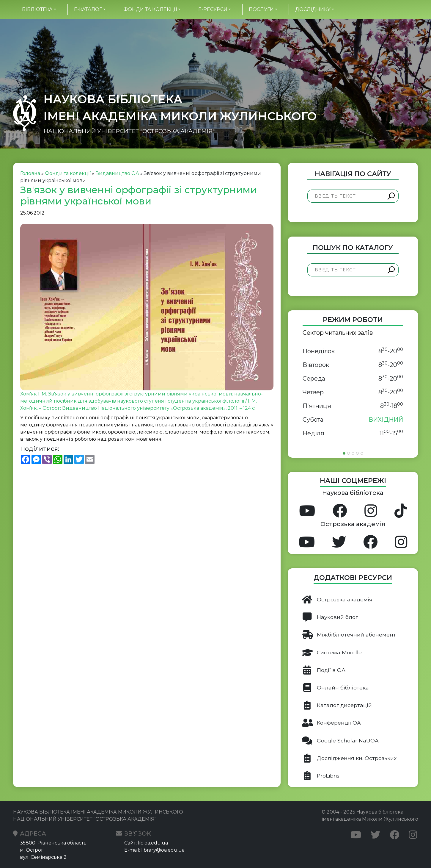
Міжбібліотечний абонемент (349, 635)
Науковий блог (330, 617)
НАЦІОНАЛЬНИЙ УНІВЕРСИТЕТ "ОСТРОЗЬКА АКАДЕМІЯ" (129, 131)
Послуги (261, 9)
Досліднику (313, 9)
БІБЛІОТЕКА (37, 9)
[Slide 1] (344, 453)
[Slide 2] (349, 453)
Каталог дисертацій (337, 705)
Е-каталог (88, 9)
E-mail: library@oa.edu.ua (154, 850)
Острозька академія (337, 600)
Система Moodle (332, 653)
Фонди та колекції (150, 9)
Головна (30, 173)
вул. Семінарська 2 (43, 857)
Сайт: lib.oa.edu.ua (146, 843)
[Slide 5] (362, 453)
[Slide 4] (357, 453)
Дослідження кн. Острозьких (349, 758)
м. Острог (32, 850)
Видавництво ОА (117, 173)
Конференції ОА (331, 723)
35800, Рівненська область (53, 843)
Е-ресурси (213, 9)
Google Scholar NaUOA (340, 741)
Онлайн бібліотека (335, 688)
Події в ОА (324, 670)
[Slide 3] (353, 453)
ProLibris (321, 776)
